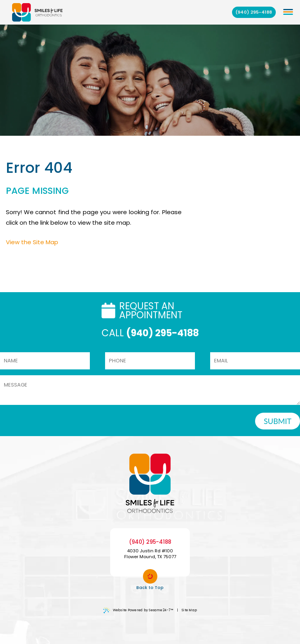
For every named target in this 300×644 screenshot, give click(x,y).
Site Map (189, 610)
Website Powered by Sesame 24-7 (138, 610)
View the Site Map (32, 242)
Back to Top (150, 580)
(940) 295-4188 (254, 12)
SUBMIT (278, 421)
